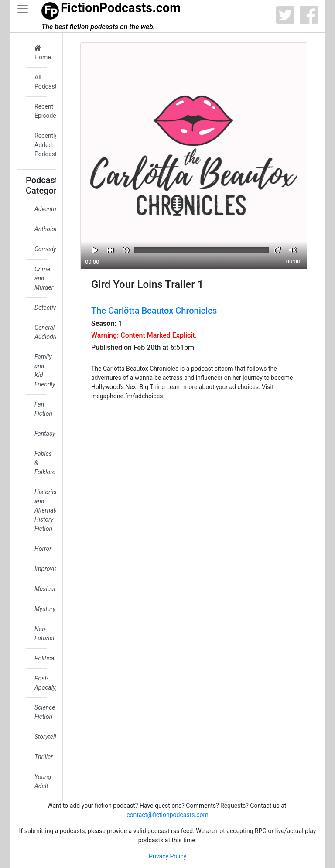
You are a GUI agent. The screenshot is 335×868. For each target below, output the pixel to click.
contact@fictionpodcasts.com (167, 815)
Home (41, 53)
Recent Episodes (41, 111)
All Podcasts (41, 82)
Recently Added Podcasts (41, 145)
